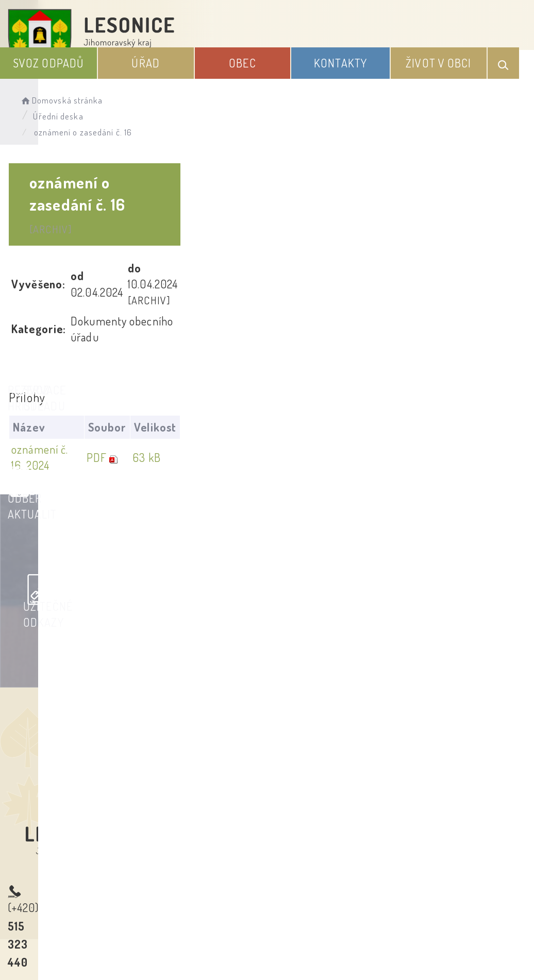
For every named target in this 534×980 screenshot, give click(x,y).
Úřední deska (200, 90)
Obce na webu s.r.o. (452, 921)
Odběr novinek (305, 870)
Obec (345, 61)
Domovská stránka (117, 90)
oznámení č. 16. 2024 (74, 326)
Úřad (287, 61)
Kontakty (405, 61)
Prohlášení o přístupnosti (191, 870)
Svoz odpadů (228, 53)
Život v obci (465, 53)
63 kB (477, 326)
